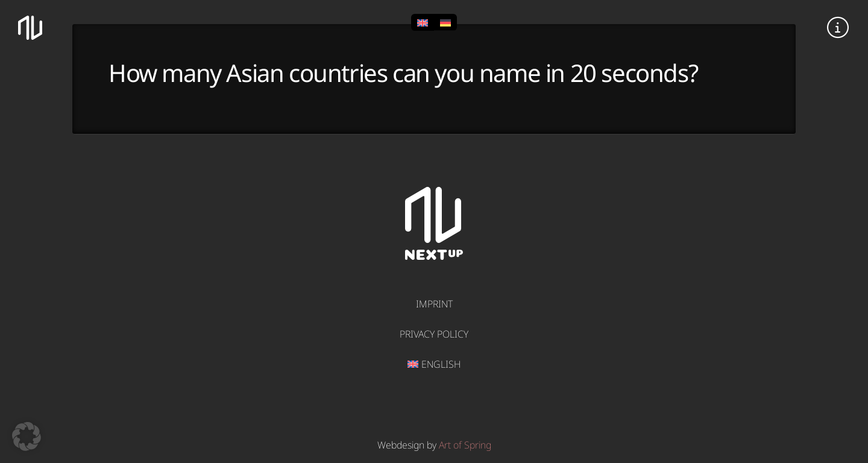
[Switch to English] (423, 22)
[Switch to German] (445, 22)
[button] (838, 28)
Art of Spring (465, 445)
